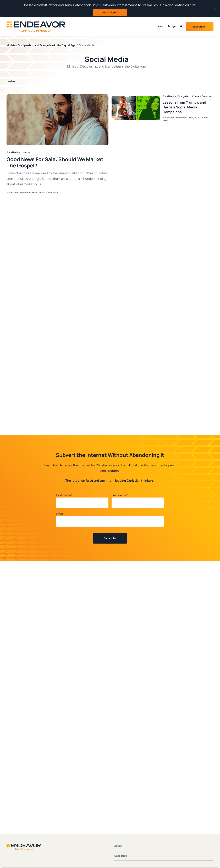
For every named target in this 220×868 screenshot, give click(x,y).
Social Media (13, 152)
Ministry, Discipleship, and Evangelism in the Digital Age (41, 45)
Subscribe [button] (199, 27)
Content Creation (202, 96)
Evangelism (184, 96)
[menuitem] (172, 26)
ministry (26, 152)
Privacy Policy (205, 779)
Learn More (109, 12)
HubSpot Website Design (185, 783)
